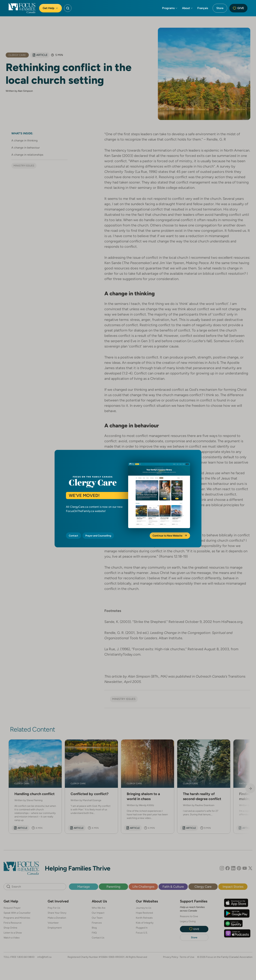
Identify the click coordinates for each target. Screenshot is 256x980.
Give (238, 8)
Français (203, 8)
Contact (74, 536)
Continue (170, 536)
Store (220, 8)
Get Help (50, 8)
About (188, 8)
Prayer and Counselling (98, 536)
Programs (170, 8)
